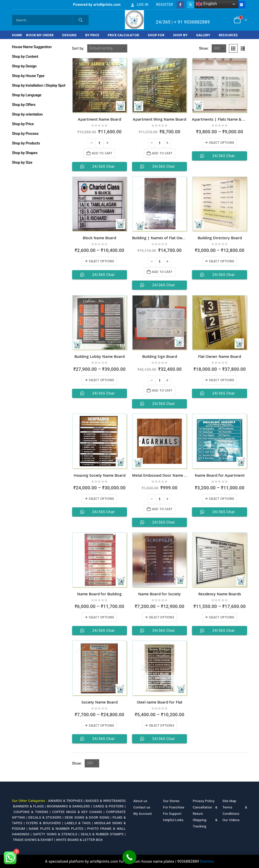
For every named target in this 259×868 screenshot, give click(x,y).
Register (165, 5)
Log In (139, 5)
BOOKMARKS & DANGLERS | (70, 806)
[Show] (219, 48)
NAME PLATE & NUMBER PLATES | (58, 828)
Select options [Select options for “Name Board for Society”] (162, 617)
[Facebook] (180, 5)
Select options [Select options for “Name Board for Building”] (101, 617)
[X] (191, 5)
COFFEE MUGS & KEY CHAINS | (79, 812)
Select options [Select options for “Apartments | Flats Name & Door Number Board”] (222, 143)
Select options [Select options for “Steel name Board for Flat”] (162, 725)
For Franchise (174, 807)
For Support (172, 814)
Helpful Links (173, 820)
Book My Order (40, 35)
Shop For (156, 35)
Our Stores (171, 801)
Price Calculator (123, 35)
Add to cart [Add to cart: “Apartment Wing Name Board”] (162, 153)
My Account (143, 814)
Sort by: (78, 48)
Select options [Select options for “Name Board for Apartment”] (222, 499)
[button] (233, 48)
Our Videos (231, 820)
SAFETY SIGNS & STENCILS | (57, 834)
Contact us (142, 807)
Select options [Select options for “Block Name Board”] (101, 261)
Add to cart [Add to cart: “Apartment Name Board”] (102, 153)
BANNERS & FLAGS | (30, 806)
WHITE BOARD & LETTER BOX (79, 840)
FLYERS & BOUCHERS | (45, 823)
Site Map (230, 801)
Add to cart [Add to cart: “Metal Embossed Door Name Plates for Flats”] (162, 509)
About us (140, 801)
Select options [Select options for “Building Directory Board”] (222, 261)
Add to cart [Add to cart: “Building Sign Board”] (162, 390)
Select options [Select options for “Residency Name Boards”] (222, 617)
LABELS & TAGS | (79, 823)
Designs (69, 35)
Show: (204, 48)
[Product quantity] (99, 143)
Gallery (203, 35)
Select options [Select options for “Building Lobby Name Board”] (101, 380)
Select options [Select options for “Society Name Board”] (101, 725)
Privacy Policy (204, 801)
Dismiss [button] (207, 861)
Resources (228, 35)
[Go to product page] (100, 85)
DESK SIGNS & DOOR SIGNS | (89, 817)
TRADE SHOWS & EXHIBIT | (35, 840)
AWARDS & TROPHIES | (66, 801)
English (207, 4)
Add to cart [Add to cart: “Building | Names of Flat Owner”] (162, 272)
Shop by (180, 35)
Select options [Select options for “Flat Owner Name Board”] (222, 380)
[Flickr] (241, 5)
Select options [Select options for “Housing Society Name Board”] (101, 499)
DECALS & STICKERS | (47, 817)
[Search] (81, 20)
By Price (92, 35)
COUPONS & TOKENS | (33, 812)
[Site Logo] (134, 20)
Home (17, 35)
